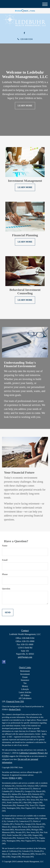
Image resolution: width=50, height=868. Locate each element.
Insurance (25, 680)
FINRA (12, 778)
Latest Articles (25, 692)
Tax (25, 683)
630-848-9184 (25, 39)
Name (5, 546)
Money (25, 686)
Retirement (25, 671)
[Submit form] (8, 613)
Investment (25, 674)
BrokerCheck (15, 709)
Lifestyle (25, 689)
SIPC (20, 778)
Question (6, 589)
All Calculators (25, 698)
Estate (25, 677)
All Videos (25, 695)
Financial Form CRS (15, 701)
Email (5, 560)
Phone (5, 574)
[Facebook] (24, 33)
